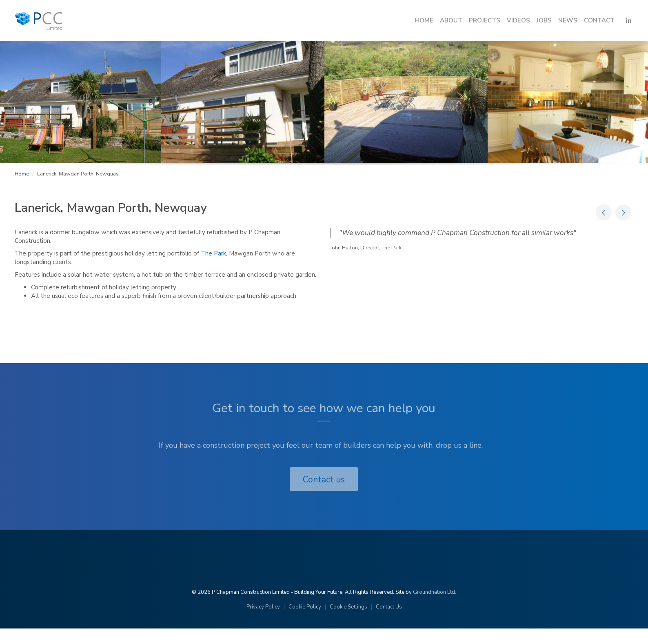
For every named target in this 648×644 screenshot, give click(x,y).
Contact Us (389, 607)
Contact (599, 20)
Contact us (324, 480)
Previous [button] (8, 99)
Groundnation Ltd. (435, 592)
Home (424, 20)
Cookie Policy (305, 607)
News (568, 20)
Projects (485, 20)
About (451, 20)
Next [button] (628, 99)
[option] (243, 102)
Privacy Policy (263, 607)
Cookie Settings (348, 607)
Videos (518, 20)
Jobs (544, 20)
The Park (213, 253)
